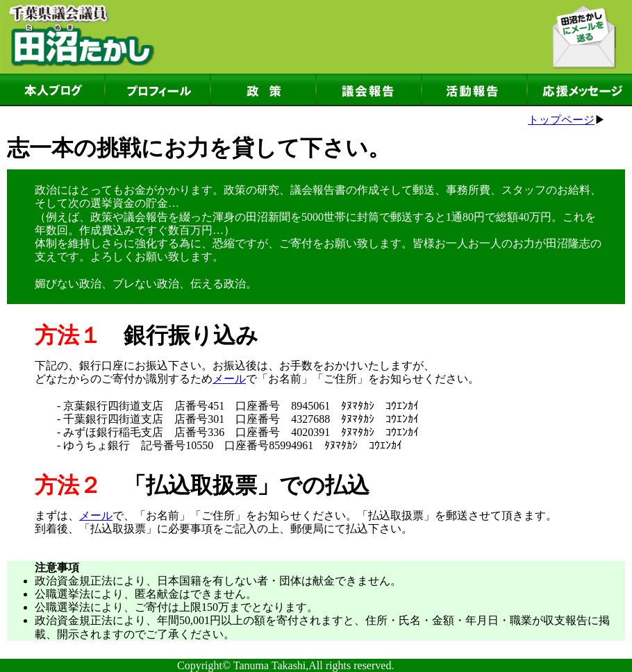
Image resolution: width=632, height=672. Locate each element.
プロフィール (158, 90)
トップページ (561, 120)
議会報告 (369, 90)
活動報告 (474, 90)
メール (229, 379)
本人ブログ (52, 90)
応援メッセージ (580, 90)
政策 (263, 90)
